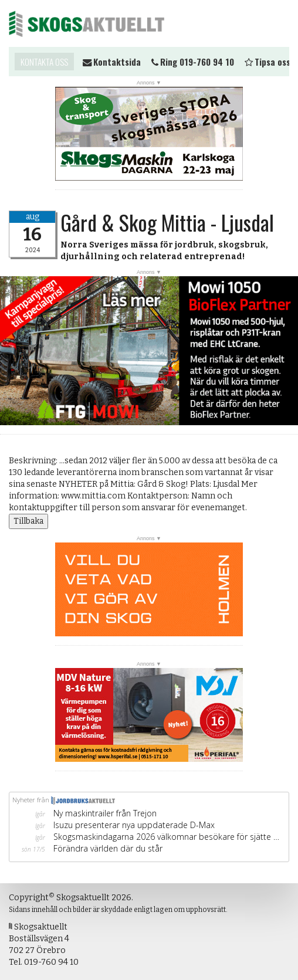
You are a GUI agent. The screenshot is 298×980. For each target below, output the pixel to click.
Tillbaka (28, 521)
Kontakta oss (44, 62)
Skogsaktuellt (87, 23)
